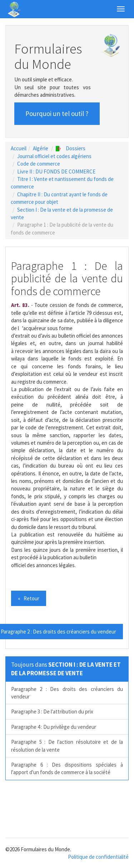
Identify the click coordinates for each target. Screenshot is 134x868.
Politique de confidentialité (98, 857)
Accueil (19, 148)
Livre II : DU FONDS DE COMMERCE (56, 171)
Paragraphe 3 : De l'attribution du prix (52, 711)
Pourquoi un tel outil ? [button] (57, 113)
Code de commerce (39, 164)
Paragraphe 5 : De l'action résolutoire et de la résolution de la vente (67, 746)
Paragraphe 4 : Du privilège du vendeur (54, 727)
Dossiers (71, 148)
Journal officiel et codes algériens (54, 156)
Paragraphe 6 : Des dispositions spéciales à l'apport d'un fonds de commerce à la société (67, 768)
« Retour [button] (29, 598)
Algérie (41, 148)
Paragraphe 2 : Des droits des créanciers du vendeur (67, 693)
